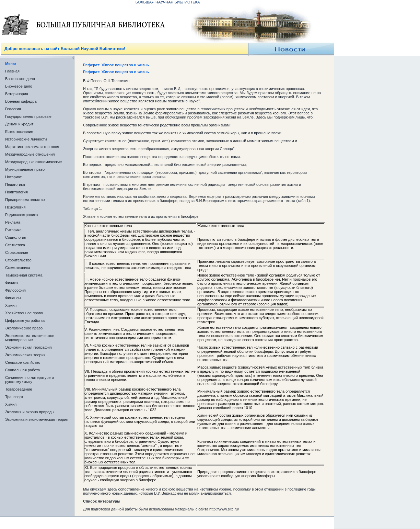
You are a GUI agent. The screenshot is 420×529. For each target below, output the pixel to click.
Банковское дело (20, 79)
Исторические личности (26, 139)
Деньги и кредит (19, 124)
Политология (16, 192)
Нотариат (13, 177)
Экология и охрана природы (30, 412)
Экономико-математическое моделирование (30, 338)
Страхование (17, 252)
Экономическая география (28, 347)
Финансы (13, 298)
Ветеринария (17, 94)
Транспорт (14, 397)
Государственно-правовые (28, 116)
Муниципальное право (25, 169)
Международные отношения (30, 154)
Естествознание (19, 132)
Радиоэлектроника (21, 215)
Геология (13, 109)
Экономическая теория (25, 355)
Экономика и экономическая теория (37, 419)
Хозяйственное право (24, 313)
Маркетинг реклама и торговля (32, 147)
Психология (15, 207)
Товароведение (19, 389)
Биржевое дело (19, 86)
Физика (11, 283)
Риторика (13, 230)
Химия (11, 305)
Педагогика (15, 184)
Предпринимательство (25, 200)
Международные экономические (33, 162)
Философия (15, 290)
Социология (16, 237)
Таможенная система (24, 275)
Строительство (18, 260)
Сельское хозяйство (23, 362)
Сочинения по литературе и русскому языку (30, 380)
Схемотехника (18, 268)
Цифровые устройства (25, 320)
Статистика (15, 245)
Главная (12, 71)
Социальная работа (22, 370)
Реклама (13, 222)
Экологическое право (24, 328)
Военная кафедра (21, 101)
